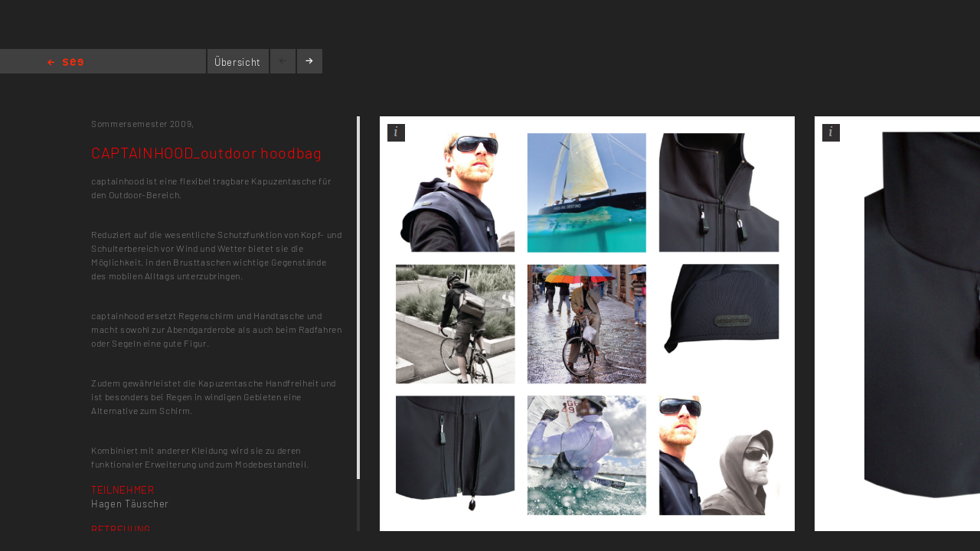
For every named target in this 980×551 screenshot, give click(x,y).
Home (65, 63)
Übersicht (238, 62)
